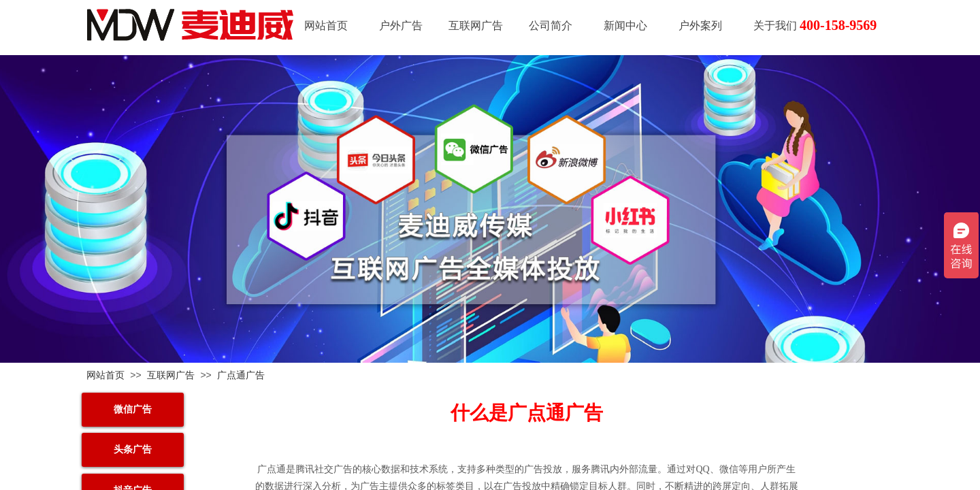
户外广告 (401, 26)
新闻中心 (625, 26)
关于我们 (775, 26)
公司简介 (551, 26)
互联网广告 (476, 26)
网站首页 (326, 26)
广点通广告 (241, 375)
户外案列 (700, 26)
